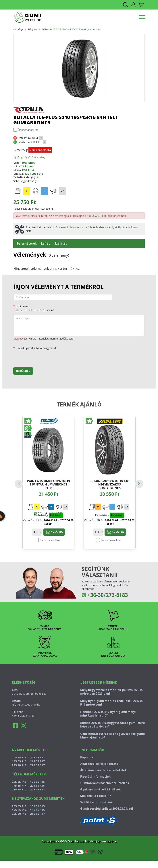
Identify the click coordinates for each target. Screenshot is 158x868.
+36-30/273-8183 (97, 216)
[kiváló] (44, 310)
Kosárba (54, 539)
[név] (63, 297)
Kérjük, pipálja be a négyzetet (36, 348)
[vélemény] (79, 325)
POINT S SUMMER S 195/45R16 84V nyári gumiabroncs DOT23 (48, 484)
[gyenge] (31, 310)
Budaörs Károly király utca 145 (114, 227)
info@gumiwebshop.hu (26, 712)
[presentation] (41, 357)
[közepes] (35, 310)
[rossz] (26, 310)
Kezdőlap (18, 29)
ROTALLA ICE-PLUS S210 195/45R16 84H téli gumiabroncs (71, 29)
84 (38, 177)
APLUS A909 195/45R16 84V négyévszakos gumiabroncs (110, 484)
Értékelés (22, 306)
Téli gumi (32, 29)
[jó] (40, 310)
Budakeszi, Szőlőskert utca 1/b (74, 227)
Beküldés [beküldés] (23, 371)
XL (40, 142)
